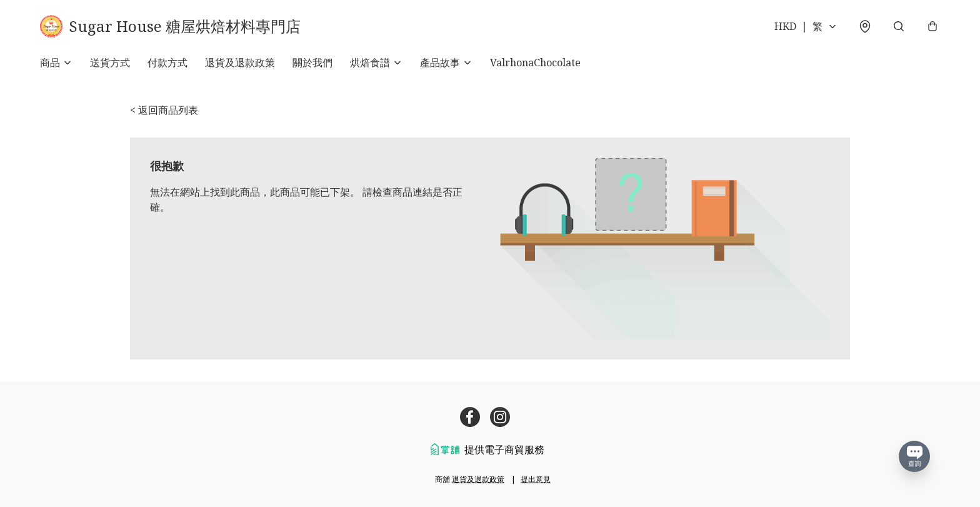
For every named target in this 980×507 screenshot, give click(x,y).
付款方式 (167, 63)
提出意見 (536, 479)
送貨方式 (110, 63)
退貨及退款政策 (240, 63)
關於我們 (312, 63)
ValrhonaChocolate (535, 63)
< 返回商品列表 (164, 110)
